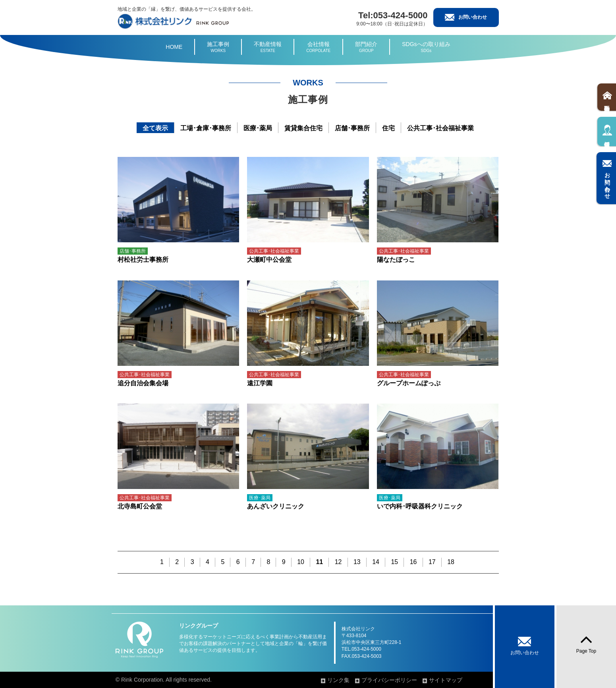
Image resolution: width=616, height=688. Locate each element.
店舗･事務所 (352, 128)
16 (413, 562)
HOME (174, 47)
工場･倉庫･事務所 (206, 128)
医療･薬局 (258, 128)
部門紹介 (366, 47)
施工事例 (218, 47)
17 (432, 562)
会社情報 (318, 47)
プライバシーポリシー (389, 680)
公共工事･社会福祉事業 (440, 128)
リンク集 (338, 680)
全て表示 (155, 128)
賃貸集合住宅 (303, 128)
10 (301, 562)
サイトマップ (446, 680)
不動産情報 (268, 47)
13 (357, 562)
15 (394, 562)
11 (319, 562)
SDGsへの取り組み (426, 47)
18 (451, 562)
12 (338, 562)
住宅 (388, 128)
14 (376, 562)
